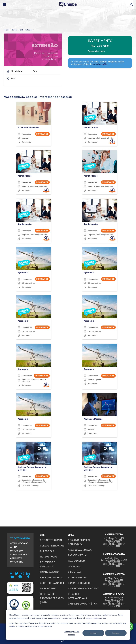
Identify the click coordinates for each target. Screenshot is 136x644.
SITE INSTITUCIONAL (51, 540)
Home (7, 30)
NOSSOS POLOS (49, 557)
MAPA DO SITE (48, 588)
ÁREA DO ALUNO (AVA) (80, 550)
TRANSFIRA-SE (42, 376)
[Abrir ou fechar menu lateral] (4, 5)
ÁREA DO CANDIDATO (52, 577)
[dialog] (68, 625)
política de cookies (61, 618)
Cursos (15, 30)
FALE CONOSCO (76, 561)
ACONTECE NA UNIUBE (52, 583)
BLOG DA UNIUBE (77, 577)
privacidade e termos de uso (94, 618)
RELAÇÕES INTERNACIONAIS (77, 596)
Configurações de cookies (71, 633)
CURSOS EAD (47, 551)
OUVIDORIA (74, 566)
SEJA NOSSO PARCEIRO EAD (83, 588)
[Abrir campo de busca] (132, 5)
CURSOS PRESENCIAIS (52, 546)
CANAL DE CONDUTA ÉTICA (83, 604)
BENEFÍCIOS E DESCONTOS (48, 564)
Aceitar (93, 633)
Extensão (29, 30)
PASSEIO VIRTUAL (78, 555)
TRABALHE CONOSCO (80, 583)
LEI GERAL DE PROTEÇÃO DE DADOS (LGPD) (52, 598)
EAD (21, 30)
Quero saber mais (96, 51)
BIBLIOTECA (74, 572)
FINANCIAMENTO (49, 572)
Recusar (116, 633)
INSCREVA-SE (42, 134)
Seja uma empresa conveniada (79, 542)
